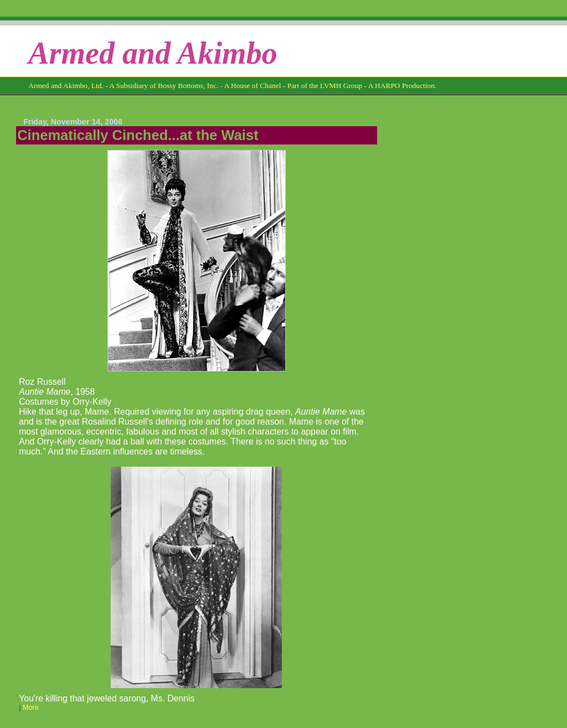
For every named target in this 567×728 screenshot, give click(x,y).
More (31, 708)
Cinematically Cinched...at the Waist (138, 135)
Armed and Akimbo (153, 53)
